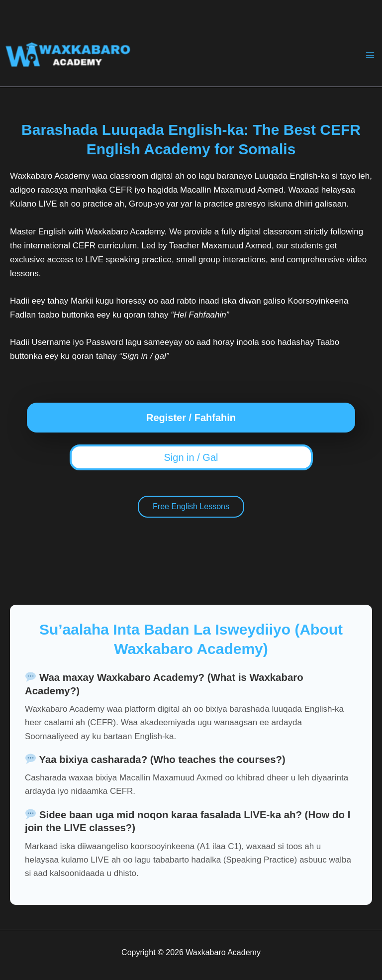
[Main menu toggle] (370, 55)
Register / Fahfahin (191, 418)
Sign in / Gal (191, 457)
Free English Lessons (191, 506)
